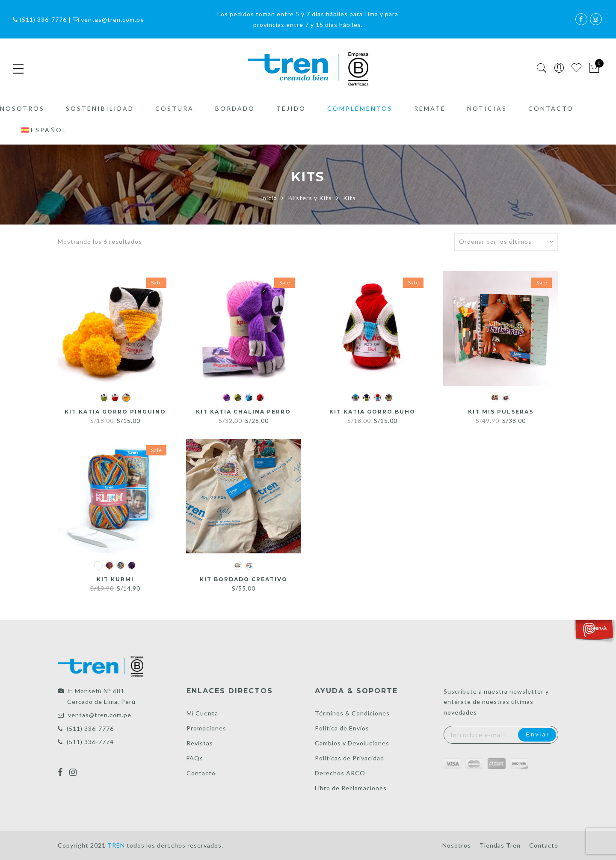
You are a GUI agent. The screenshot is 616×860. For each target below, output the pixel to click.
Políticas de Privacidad (349, 758)
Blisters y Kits (310, 198)
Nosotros (22, 112)
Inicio (269, 198)
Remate (430, 112)
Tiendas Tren (500, 845)
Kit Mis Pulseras (500, 411)
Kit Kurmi (115, 579)
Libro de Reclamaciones (351, 788)
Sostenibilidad (100, 112)
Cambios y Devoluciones (352, 743)
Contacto (551, 112)
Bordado (235, 112)
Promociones (206, 728)
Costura (175, 112)
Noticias (487, 112)
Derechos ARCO (340, 773)
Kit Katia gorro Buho (372, 411)
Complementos (360, 112)
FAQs (195, 758)
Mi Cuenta (202, 713)
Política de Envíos (342, 728)
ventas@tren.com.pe (100, 715)
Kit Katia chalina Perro (244, 411)
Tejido (291, 112)
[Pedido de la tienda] (506, 242)
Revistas (200, 743)
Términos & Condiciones (352, 713)
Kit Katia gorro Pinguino (115, 411)
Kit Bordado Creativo (244, 579)
